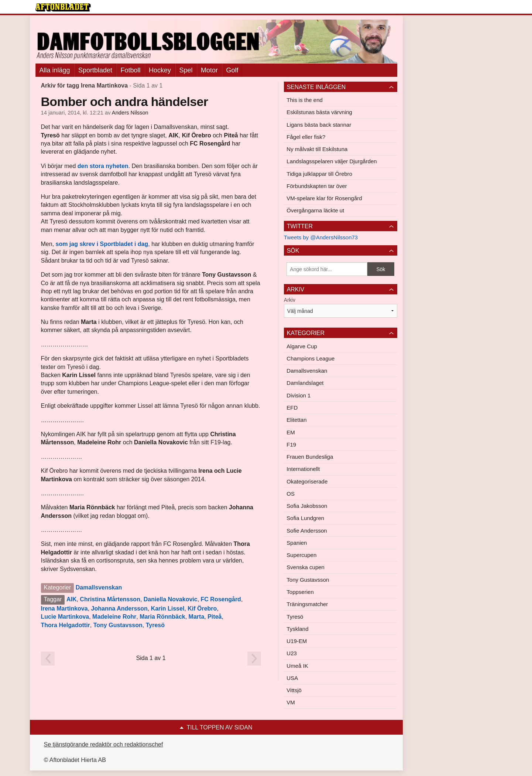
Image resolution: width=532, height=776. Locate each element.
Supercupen (301, 555)
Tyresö (155, 625)
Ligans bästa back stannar (319, 125)
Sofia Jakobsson (307, 506)
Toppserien (300, 592)
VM (291, 702)
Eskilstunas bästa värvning (319, 112)
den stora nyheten (103, 166)
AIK (72, 599)
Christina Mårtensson (110, 599)
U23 (292, 653)
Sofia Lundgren (305, 518)
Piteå (214, 617)
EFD (292, 408)
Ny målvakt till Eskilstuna (317, 149)
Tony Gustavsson (118, 625)
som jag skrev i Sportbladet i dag (102, 244)
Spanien (297, 543)
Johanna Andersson (119, 609)
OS (291, 494)
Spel (186, 70)
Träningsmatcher (307, 604)
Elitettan (296, 420)
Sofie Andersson (307, 531)
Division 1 (298, 395)
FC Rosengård (221, 599)
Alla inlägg (55, 70)
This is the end (305, 100)
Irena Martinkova (64, 609)
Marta (197, 617)
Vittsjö (294, 690)
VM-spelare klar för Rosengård (324, 198)
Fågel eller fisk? (306, 137)
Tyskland (297, 629)
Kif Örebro (202, 609)
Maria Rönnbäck (162, 617)
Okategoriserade (307, 481)
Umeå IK (297, 666)
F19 (291, 445)
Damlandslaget (305, 383)
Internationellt (303, 469)
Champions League (310, 358)
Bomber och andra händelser (125, 102)
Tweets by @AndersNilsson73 (321, 237)
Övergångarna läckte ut (315, 210)
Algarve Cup (302, 346)
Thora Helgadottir (66, 625)
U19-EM (297, 641)
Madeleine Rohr (114, 617)
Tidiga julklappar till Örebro (319, 174)
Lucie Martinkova (65, 617)
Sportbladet (95, 70)
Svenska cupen (306, 567)
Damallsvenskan (99, 587)
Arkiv (290, 300)
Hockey (160, 70)
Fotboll (131, 70)
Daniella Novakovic (171, 599)
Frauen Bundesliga (310, 457)
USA (292, 678)
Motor (209, 70)
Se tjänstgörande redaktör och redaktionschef (104, 744)
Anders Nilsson (130, 113)
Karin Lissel (168, 609)
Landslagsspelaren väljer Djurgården (332, 161)
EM (291, 432)
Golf (232, 70)
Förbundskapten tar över (317, 186)
